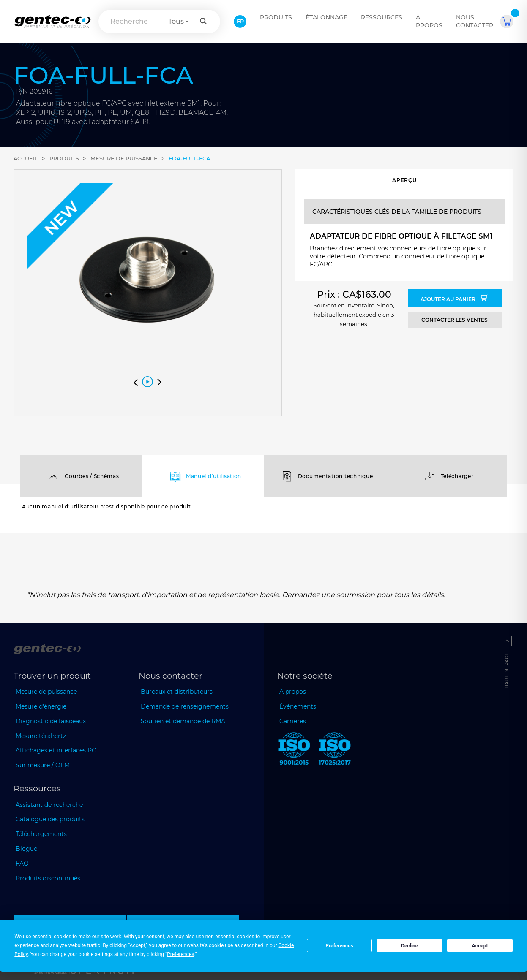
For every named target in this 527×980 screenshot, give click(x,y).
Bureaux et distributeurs (177, 692)
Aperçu (404, 180)
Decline (410, 946)
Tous (176, 21)
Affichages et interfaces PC (56, 750)
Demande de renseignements (185, 706)
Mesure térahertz (41, 736)
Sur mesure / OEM (43, 765)
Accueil (26, 159)
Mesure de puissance (124, 159)
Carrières (293, 721)
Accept (480, 946)
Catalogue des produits (50, 819)
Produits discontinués (48, 878)
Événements (298, 706)
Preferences (339, 946)
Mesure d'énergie (41, 706)
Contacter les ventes (455, 320)
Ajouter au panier (455, 298)
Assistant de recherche (49, 805)
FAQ (22, 863)
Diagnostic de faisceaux (51, 721)
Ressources (382, 17)
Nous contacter (475, 21)
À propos (429, 21)
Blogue (26, 849)
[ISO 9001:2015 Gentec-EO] (294, 750)
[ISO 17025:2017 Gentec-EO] (335, 750)
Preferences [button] (180, 954)
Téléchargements (41, 834)
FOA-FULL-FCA (189, 159)
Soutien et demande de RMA (183, 721)
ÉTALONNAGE (326, 17)
